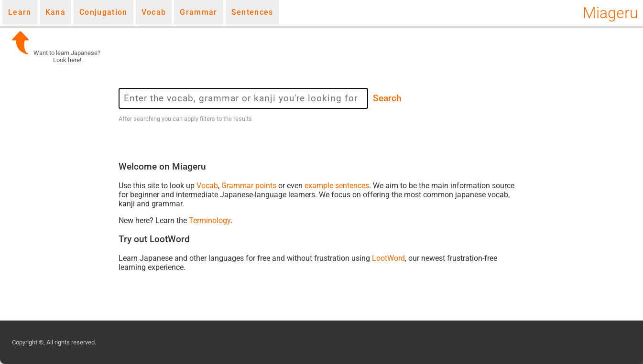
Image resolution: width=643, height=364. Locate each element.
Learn (20, 12)
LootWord (388, 258)
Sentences (252, 12)
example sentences (337, 186)
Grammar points (249, 186)
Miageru (610, 13)
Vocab (154, 12)
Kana (55, 12)
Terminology (210, 220)
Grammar (198, 12)
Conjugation (104, 12)
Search (387, 98)
